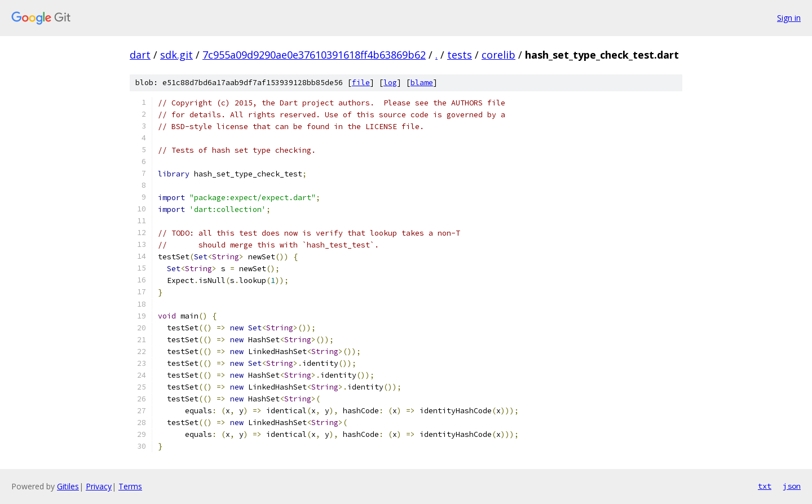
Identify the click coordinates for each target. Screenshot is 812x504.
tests (460, 55)
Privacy (99, 486)
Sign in (789, 18)
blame (422, 83)
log (390, 83)
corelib (498, 55)
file (361, 83)
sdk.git (176, 55)
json (792, 486)
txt (765, 486)
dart (140, 55)
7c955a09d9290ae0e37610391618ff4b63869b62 (314, 55)
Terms (130, 486)
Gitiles (68, 486)
